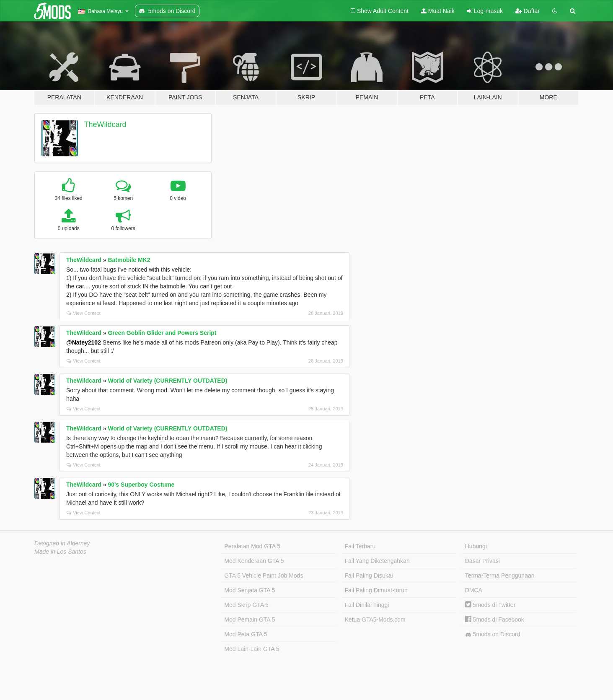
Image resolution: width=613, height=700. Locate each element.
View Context (84, 313)
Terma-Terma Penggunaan (500, 576)
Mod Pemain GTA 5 (250, 620)
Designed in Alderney (62, 543)
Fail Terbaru (360, 546)
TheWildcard (105, 124)
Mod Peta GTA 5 (246, 634)
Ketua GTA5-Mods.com (375, 620)
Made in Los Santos (60, 552)
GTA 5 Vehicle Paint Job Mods (264, 576)
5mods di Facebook (495, 620)
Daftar (528, 11)
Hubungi (476, 546)
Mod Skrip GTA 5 (246, 605)
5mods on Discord (493, 634)
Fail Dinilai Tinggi (367, 605)
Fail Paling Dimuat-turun (376, 590)
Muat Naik (438, 11)
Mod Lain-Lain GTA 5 (252, 649)
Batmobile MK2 (129, 260)
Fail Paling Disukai (369, 576)
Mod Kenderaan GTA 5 (254, 561)
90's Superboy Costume (141, 485)
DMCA (474, 590)
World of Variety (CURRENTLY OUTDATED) (167, 381)
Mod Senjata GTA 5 (250, 590)
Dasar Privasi (482, 561)
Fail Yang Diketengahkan (377, 561)
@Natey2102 (84, 342)
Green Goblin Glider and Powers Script (162, 333)
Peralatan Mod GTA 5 (252, 546)
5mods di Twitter (490, 605)
